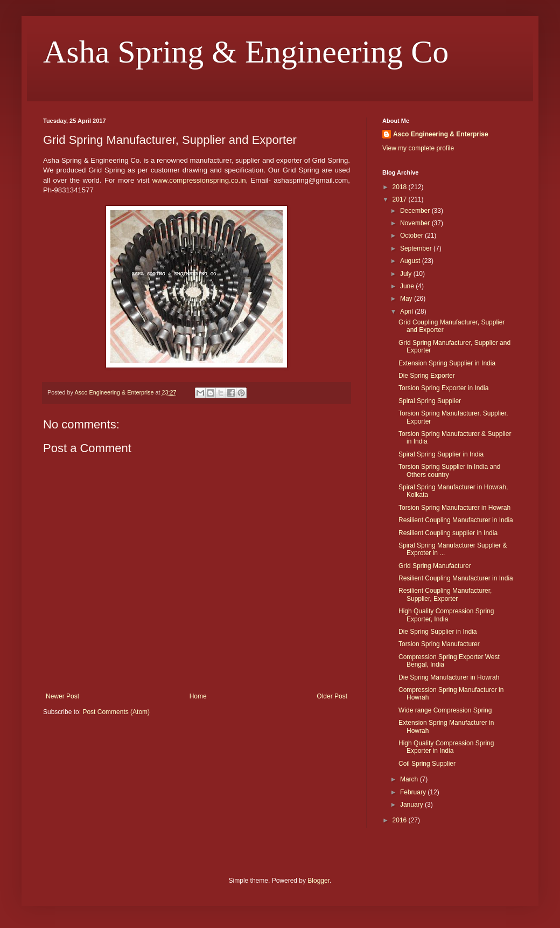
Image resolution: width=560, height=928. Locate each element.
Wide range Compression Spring (445, 710)
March (410, 779)
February (414, 792)
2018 (401, 187)
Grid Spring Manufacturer (435, 566)
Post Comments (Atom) (116, 712)
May (407, 299)
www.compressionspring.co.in (199, 180)
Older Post (332, 696)
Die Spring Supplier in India (437, 632)
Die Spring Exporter (427, 376)
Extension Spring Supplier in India (447, 363)
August (411, 261)
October (412, 236)
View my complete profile (418, 148)
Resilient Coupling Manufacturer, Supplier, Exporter (445, 594)
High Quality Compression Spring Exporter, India (446, 615)
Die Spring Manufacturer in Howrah (449, 677)
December (416, 211)
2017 (401, 199)
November (416, 223)
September (417, 248)
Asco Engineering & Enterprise (441, 134)
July (407, 274)
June (408, 286)
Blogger (318, 881)
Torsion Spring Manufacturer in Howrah (454, 508)
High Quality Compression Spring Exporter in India (446, 747)
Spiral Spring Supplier (430, 401)
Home (198, 696)
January (412, 805)
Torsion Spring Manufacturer (439, 644)
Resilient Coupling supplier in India (448, 533)
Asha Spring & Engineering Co (246, 52)
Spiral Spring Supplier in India (441, 454)
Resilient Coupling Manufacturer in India (456, 520)
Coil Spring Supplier (427, 764)
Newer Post (62, 696)
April (407, 311)
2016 (401, 820)
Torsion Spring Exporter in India (443, 388)
